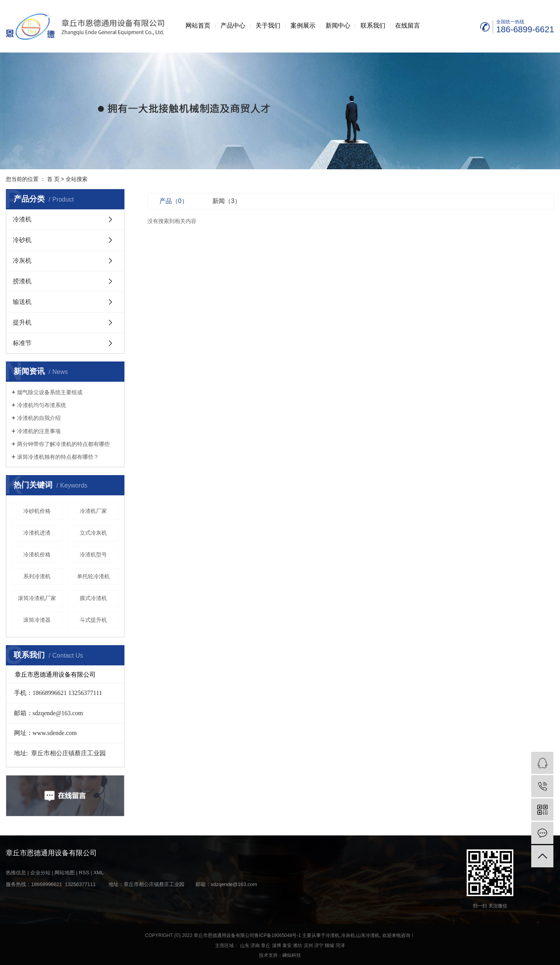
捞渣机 (22, 281)
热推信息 (16, 873)
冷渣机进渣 (37, 533)
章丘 (266, 946)
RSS (84, 873)
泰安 (287, 946)
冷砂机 (22, 240)
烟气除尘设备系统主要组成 (50, 392)
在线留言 (408, 25)
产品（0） (174, 201)
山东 (245, 946)
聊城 (329, 946)
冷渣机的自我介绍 (39, 418)
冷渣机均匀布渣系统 (42, 405)
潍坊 (297, 946)
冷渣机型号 (93, 554)
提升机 (22, 322)
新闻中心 (338, 25)
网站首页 (198, 25)
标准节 (22, 343)
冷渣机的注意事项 (39, 431)
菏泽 (340, 946)
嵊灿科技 (292, 955)
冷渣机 (22, 219)
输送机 (22, 302)
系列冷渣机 (37, 576)
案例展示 (303, 25)
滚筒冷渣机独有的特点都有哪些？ (58, 457)
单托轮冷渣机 (93, 576)
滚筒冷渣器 (37, 620)
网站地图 (65, 873)
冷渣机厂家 (93, 511)
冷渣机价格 (37, 554)
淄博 (276, 946)
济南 (255, 946)
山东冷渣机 (368, 935)
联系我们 (373, 25)
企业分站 (40, 873)
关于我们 (268, 25)
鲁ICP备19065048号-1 (278, 935)
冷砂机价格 (37, 511)
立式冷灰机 (93, 533)
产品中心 (233, 25)
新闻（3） (227, 201)
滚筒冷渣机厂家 (37, 598)
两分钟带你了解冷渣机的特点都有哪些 (63, 444)
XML (99, 873)
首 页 (53, 179)
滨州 (308, 946)
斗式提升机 (93, 620)
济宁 (319, 946)
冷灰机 (22, 261)
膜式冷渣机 (93, 598)
